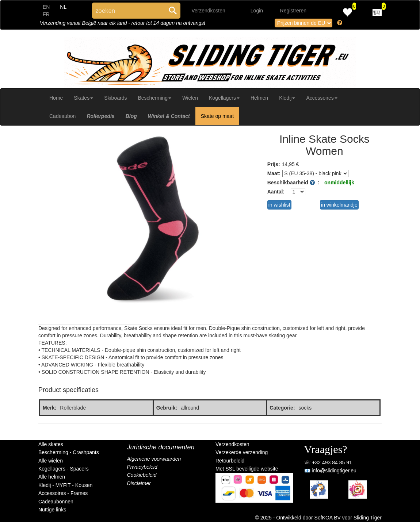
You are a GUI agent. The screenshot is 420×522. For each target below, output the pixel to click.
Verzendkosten (208, 11)
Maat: (274, 173)
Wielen (190, 98)
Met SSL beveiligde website (247, 469)
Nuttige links (52, 510)
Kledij (287, 98)
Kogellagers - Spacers (64, 469)
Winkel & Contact (169, 116)
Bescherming (154, 98)
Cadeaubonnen (56, 502)
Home (56, 98)
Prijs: (274, 164)
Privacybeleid (142, 467)
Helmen (259, 98)
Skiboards (115, 98)
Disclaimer (139, 483)
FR (46, 14)
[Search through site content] (129, 11)
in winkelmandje (339, 205)
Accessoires (322, 98)
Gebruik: (167, 408)
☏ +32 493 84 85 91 (328, 462)
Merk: (49, 408)
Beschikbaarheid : (293, 183)
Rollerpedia (100, 116)
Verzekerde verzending (242, 452)
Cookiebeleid (142, 475)
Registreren (293, 11)
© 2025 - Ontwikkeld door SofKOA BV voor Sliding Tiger (319, 518)
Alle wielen (51, 461)
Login (257, 11)
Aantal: (276, 192)
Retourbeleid (230, 461)
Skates (83, 98)
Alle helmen (52, 477)
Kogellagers (224, 98)
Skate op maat (217, 116)
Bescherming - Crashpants (69, 452)
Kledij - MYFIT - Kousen (65, 485)
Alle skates (51, 444)
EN (46, 7)
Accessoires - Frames (63, 493)
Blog (131, 116)
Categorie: (282, 408)
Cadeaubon (62, 116)
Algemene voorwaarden (154, 459)
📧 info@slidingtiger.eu (330, 471)
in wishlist (279, 205)
